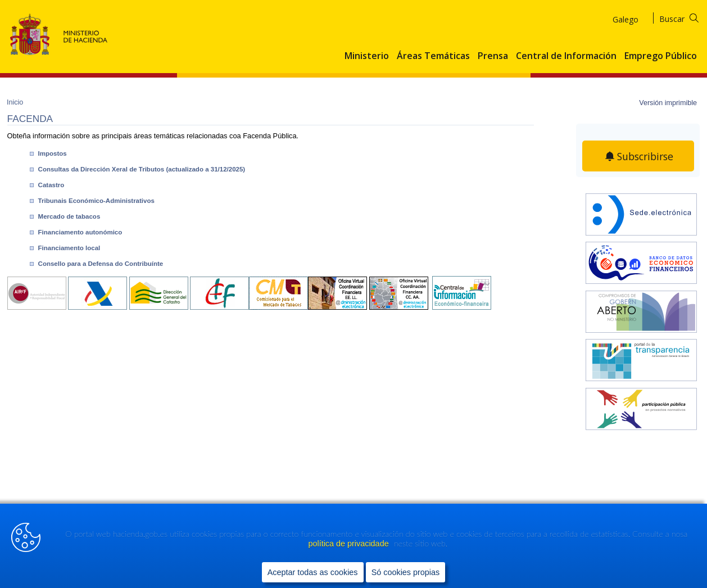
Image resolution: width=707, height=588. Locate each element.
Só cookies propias (406, 572)
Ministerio (367, 56)
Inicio (15, 102)
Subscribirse (645, 156)
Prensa (493, 56)
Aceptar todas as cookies (313, 572)
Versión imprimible (668, 103)
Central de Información (566, 56)
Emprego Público (661, 56)
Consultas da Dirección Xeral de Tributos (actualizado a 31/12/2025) (142, 169)
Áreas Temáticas (433, 56)
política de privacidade (349, 544)
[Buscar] (686, 17)
